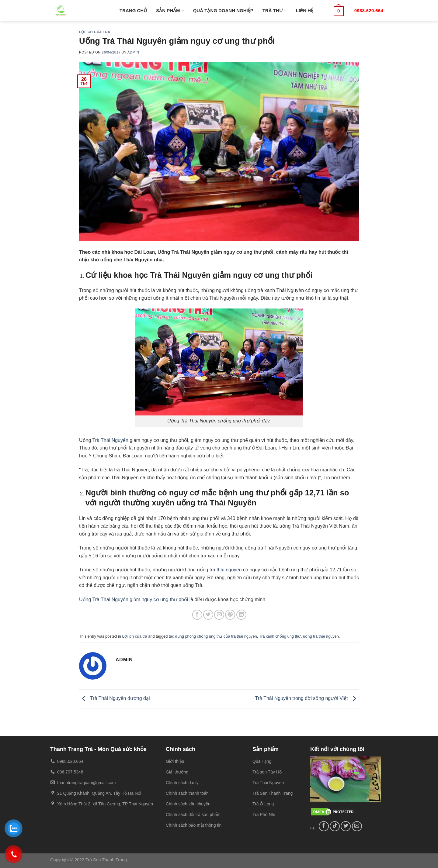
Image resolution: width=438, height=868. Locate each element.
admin (133, 52)
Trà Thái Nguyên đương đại (114, 698)
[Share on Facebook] (197, 615)
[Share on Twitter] (208, 615)
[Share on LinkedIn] (241, 615)
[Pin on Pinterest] (230, 615)
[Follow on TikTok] (335, 826)
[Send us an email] (357, 826)
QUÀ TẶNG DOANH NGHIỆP (223, 10)
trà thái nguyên (226, 570)
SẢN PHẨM (170, 10)
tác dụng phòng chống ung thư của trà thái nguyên (213, 636)
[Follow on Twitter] (346, 826)
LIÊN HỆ (305, 10)
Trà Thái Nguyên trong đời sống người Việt (307, 698)
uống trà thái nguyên (321, 636)
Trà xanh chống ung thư (280, 636)
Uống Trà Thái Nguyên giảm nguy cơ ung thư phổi (134, 599)
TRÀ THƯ (275, 10)
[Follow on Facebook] (324, 826)
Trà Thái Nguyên (110, 440)
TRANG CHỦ (133, 10)
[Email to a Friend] (219, 615)
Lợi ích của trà (95, 32)
